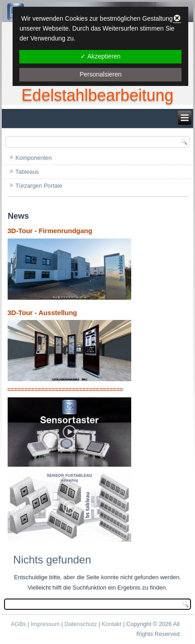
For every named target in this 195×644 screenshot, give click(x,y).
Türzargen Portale (39, 186)
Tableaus (27, 172)
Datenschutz (80, 624)
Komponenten (33, 158)
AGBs (18, 624)
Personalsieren (100, 74)
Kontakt (111, 624)
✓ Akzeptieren (100, 56)
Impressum (45, 624)
